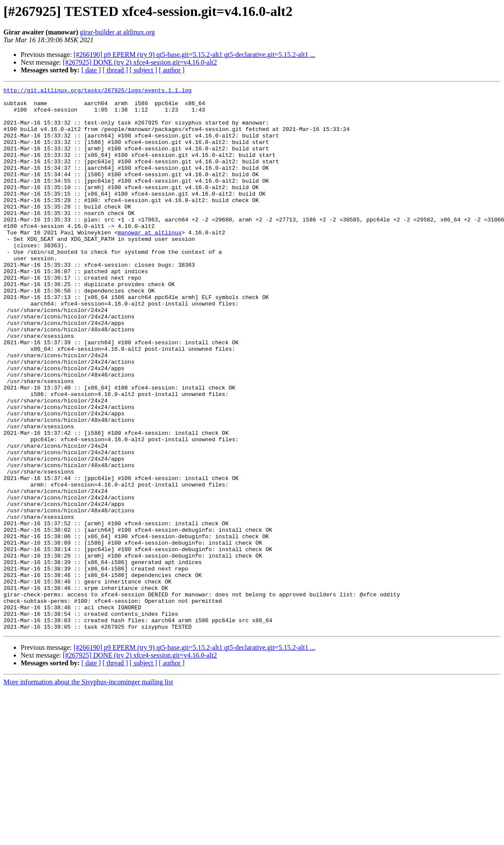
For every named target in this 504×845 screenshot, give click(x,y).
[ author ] (172, 70)
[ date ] (91, 70)
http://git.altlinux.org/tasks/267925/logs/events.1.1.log (98, 91)
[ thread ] (115, 70)
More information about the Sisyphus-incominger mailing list (88, 790)
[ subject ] (143, 70)
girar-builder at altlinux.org (118, 32)
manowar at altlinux (149, 262)
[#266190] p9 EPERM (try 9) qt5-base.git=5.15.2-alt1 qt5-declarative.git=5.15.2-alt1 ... (194, 55)
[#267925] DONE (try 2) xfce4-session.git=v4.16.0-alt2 (140, 62)
